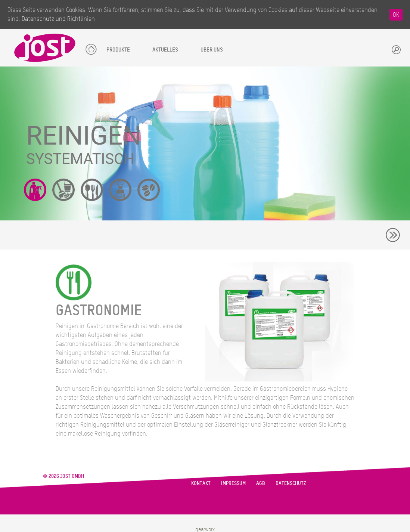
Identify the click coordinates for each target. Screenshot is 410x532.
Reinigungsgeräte (63, 190)
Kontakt (201, 483)
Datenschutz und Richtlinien (58, 19)
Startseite (91, 48)
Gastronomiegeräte (92, 190)
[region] (205, 143)
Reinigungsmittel (35, 190)
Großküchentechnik (120, 190)
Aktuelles (165, 50)
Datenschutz (291, 483)
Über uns (212, 50)
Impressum (233, 483)
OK (396, 15)
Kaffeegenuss (149, 190)
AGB (261, 483)
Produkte (118, 50)
